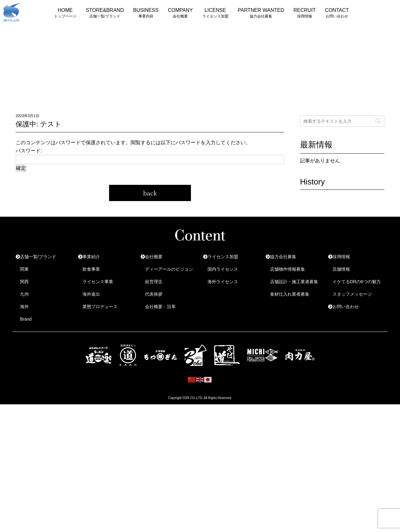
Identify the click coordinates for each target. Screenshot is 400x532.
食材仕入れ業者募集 (290, 294)
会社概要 (154, 257)
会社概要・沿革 (160, 307)
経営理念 (154, 282)
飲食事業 (91, 269)
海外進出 (91, 294)
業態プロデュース (100, 307)
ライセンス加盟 (223, 257)
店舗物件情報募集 (287, 269)
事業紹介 (91, 257)
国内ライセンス (223, 269)
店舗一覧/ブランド (38, 257)
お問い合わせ (346, 307)
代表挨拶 (154, 294)
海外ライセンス (223, 282)
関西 (24, 282)
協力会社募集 (283, 257)
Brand (26, 319)
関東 (24, 269)
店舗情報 (341, 269)
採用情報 (341, 257)
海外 (24, 307)
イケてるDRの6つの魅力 (357, 282)
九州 (24, 294)
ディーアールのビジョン (169, 269)
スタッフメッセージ (352, 294)
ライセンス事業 (98, 282)
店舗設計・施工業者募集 (294, 282)
